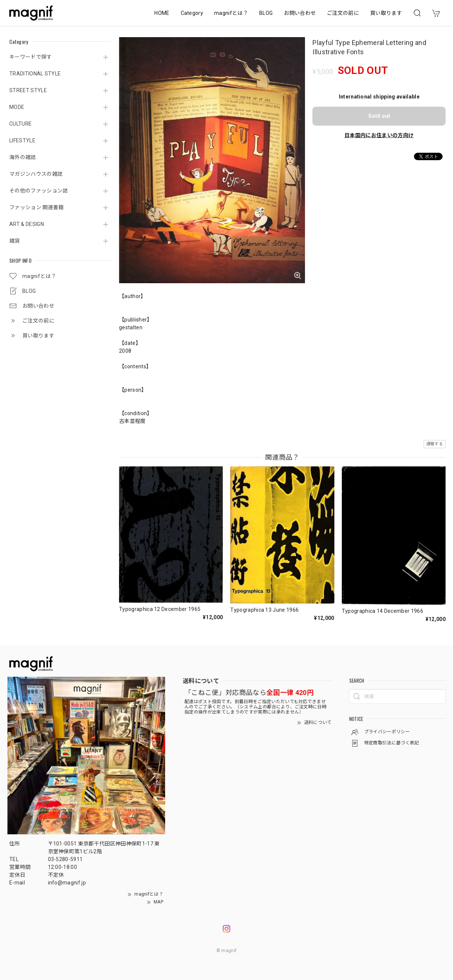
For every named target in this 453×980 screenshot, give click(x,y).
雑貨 (15, 241)
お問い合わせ (300, 13)
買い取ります (386, 13)
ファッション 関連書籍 (37, 207)
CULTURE (20, 124)
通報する (435, 444)
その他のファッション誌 (39, 191)
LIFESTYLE (22, 140)
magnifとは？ (231, 13)
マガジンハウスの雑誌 (36, 174)
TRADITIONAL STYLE (35, 74)
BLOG (266, 13)
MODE (17, 107)
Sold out (379, 116)
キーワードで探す (31, 57)
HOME (162, 13)
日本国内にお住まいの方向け (379, 135)
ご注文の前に (343, 13)
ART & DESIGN (27, 224)
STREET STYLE (28, 90)
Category (192, 13)
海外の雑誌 (23, 157)
